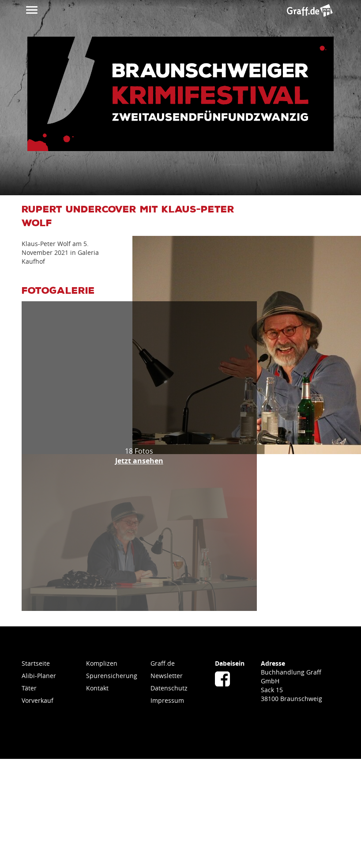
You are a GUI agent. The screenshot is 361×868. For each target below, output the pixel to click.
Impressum (167, 700)
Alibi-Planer (39, 676)
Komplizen (102, 663)
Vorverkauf (38, 700)
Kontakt (97, 688)
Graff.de (163, 663)
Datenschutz (169, 688)
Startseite (36, 663)
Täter (29, 688)
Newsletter (167, 676)
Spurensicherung (112, 676)
